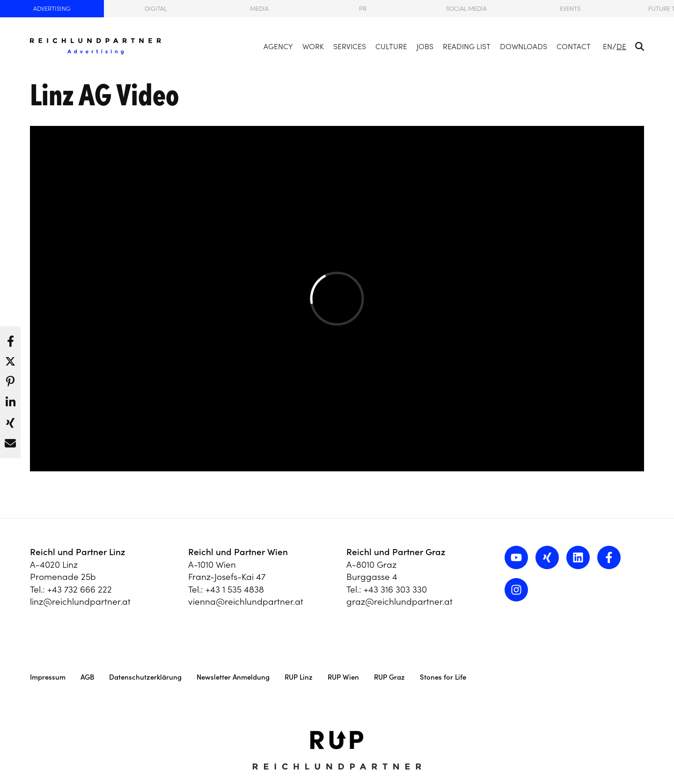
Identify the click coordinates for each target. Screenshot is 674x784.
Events (570, 9)
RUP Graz (389, 677)
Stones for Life (443, 677)
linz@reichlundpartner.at (80, 601)
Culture (391, 46)
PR (363, 9)
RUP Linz (299, 677)
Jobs (425, 46)
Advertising (52, 9)
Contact (574, 46)
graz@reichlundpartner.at (399, 601)
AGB (87, 677)
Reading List (467, 46)
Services (350, 46)
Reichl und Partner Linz (78, 552)
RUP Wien (343, 677)
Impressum (48, 677)
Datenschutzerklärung (145, 677)
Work (313, 46)
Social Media (466, 9)
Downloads (524, 46)
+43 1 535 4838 (235, 589)
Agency (278, 46)
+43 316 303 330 (395, 589)
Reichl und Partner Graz (396, 552)
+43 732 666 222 (80, 589)
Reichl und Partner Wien (238, 552)
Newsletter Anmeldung (233, 677)
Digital (156, 9)
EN (608, 46)
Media (259, 9)
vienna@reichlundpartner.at (246, 601)
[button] (10, 339)
